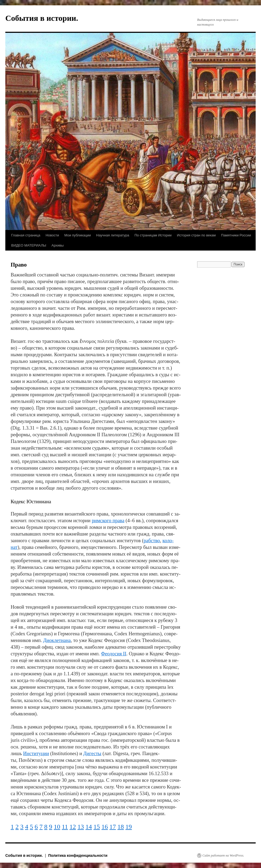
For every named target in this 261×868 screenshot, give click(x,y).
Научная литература (113, 235)
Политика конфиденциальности (78, 855)
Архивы (58, 245)
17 (113, 827)
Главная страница (26, 235)
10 (57, 827)
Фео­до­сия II (114, 654)
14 (89, 827)
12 (73, 827)
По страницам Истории (153, 235)
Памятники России (236, 235)
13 (81, 827)
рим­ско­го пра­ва (108, 520)
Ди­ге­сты (92, 753)
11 (65, 827)
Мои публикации (78, 235)
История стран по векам (196, 235)
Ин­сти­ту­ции (36, 753)
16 (105, 827)
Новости (52, 235)
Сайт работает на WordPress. (223, 855)
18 (121, 827)
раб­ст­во (152, 540)
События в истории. (42, 18)
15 (97, 827)
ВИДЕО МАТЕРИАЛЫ (29, 245)
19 (129, 827)
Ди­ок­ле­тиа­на (57, 640)
